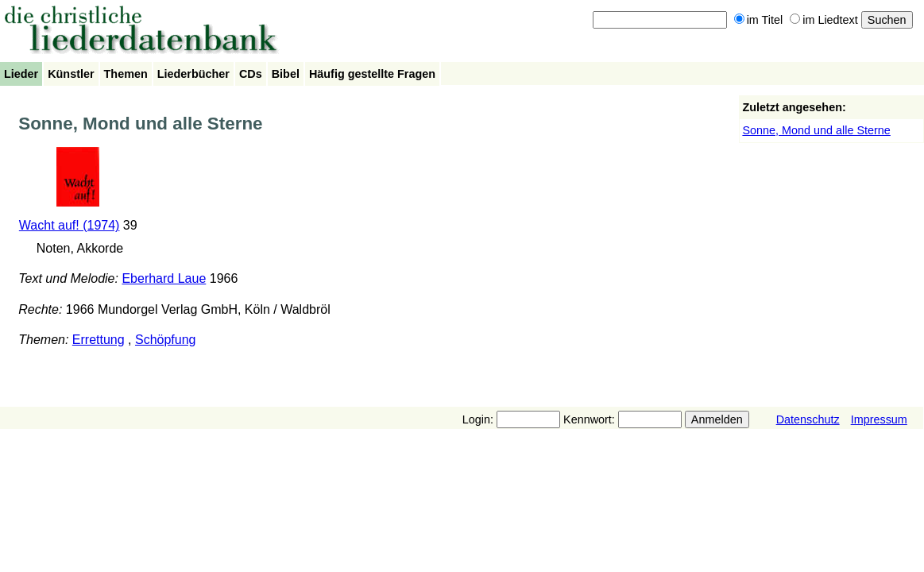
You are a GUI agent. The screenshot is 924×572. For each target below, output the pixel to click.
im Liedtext (824, 20)
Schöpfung (166, 340)
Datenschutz (808, 419)
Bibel (286, 74)
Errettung (99, 340)
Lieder (21, 74)
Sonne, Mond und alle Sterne (816, 130)
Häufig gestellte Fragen (372, 74)
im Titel (759, 20)
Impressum (879, 419)
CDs (251, 74)
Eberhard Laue (164, 278)
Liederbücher (193, 74)
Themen (126, 74)
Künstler (71, 74)
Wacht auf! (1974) (70, 225)
